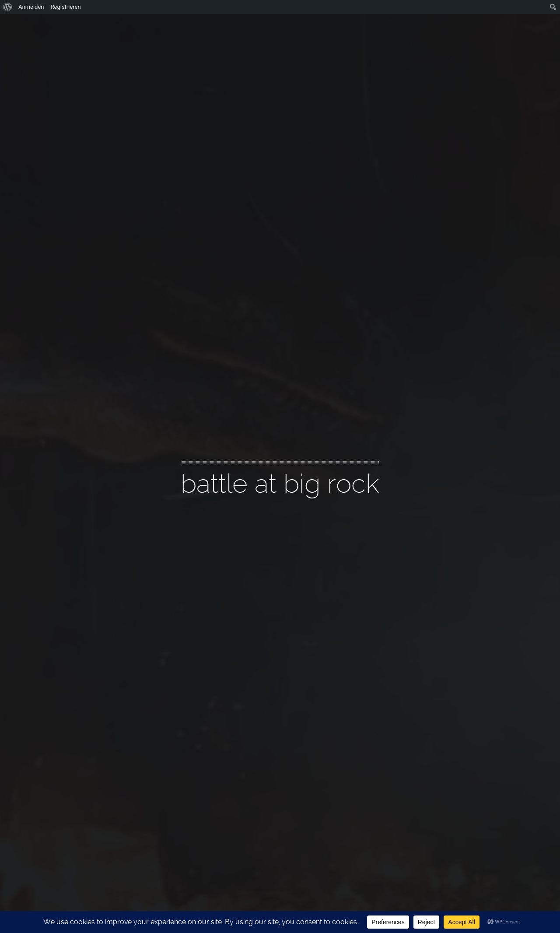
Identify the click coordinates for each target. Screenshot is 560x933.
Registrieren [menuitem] (66, 7)
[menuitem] (8, 7)
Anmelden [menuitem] (31, 7)
